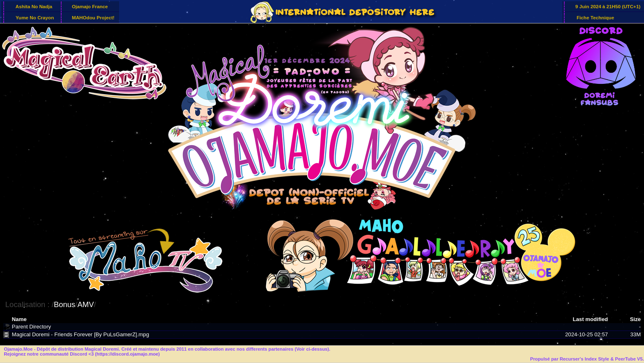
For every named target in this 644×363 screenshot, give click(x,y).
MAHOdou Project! (93, 17)
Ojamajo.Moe (18, 349)
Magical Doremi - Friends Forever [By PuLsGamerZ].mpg (80, 334)
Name (19, 319)
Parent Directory (31, 327)
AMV (85, 304)
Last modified (590, 319)
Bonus (64, 304)
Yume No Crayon (34, 17)
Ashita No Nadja (33, 6)
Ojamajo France (89, 6)
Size (635, 319)
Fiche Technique (594, 17)
